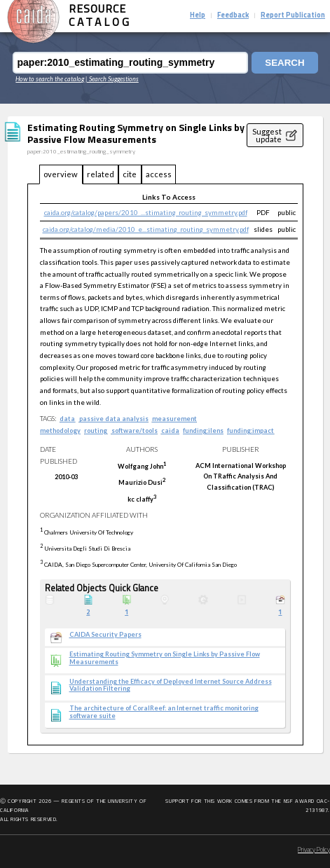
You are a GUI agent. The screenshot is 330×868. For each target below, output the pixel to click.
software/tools (135, 430)
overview (61, 174)
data (67, 419)
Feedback (233, 16)
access (159, 174)
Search (284, 63)
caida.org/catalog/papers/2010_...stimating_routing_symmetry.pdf (146, 212)
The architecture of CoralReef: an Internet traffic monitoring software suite (164, 712)
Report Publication (293, 16)
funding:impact (250, 430)
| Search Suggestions (112, 79)
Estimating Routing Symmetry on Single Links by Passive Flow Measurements (165, 658)
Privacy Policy (314, 850)
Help (198, 16)
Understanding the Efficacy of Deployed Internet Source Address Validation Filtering (171, 686)
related (101, 174)
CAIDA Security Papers (105, 635)
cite (130, 174)
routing (96, 430)
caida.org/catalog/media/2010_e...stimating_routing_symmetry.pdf (146, 229)
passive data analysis (114, 419)
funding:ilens (203, 430)
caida (170, 430)
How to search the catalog (50, 79)
